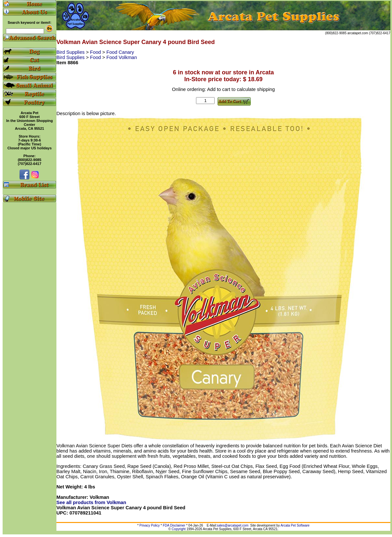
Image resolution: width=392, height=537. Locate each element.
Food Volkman (122, 57)
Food (96, 52)
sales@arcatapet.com (233, 525)
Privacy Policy (150, 525)
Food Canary (120, 52)
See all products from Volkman (91, 502)
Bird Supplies (71, 52)
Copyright (179, 529)
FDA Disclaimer (174, 525)
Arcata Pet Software (295, 525)
